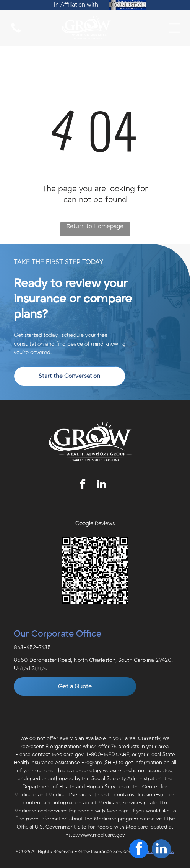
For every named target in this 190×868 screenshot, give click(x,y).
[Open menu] (174, 28)
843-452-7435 (32, 647)
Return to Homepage (95, 226)
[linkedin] (101, 485)
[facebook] (83, 485)
